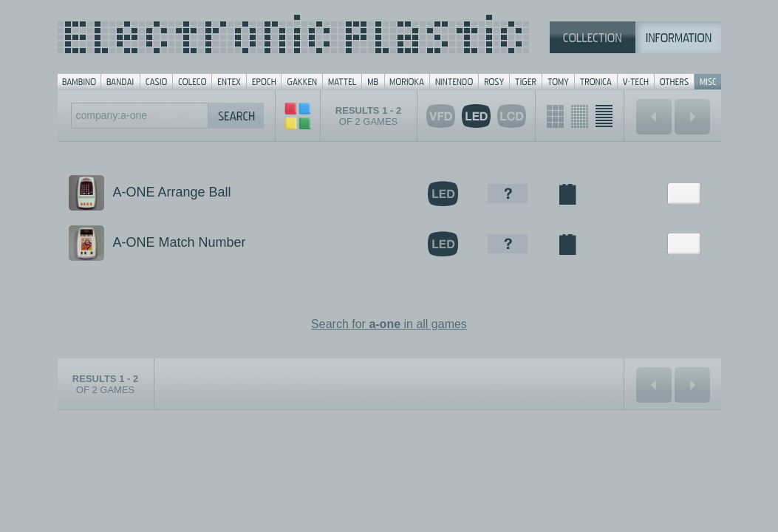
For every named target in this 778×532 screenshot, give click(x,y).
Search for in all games (389, 324)
